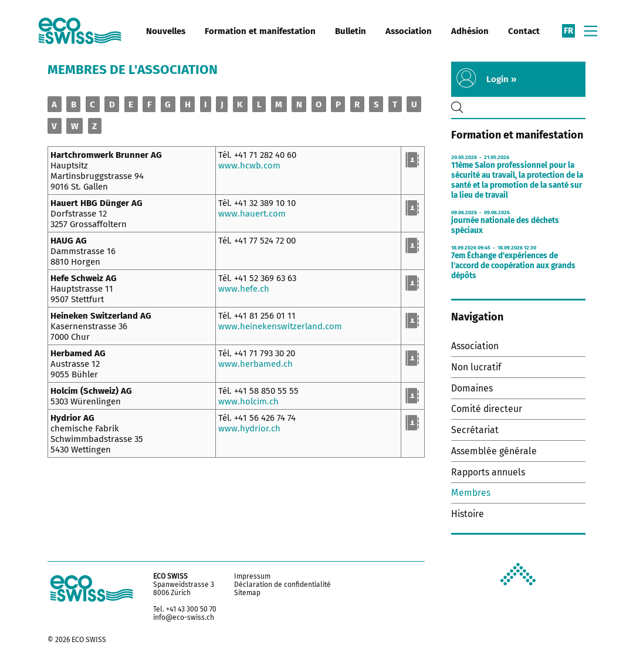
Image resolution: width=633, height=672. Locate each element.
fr (568, 31)
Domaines (472, 388)
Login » (501, 79)
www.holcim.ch (248, 401)
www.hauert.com (252, 214)
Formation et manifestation (260, 31)
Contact (524, 31)
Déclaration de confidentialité (282, 585)
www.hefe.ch (244, 289)
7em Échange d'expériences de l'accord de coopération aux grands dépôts (513, 266)
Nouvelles (166, 31)
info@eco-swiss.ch (184, 617)
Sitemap (247, 593)
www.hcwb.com (249, 166)
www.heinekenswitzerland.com (280, 326)
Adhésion (470, 31)
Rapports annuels (488, 472)
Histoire (468, 514)
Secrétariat (475, 430)
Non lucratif (476, 367)
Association (409, 31)
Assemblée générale (494, 451)
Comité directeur (487, 409)
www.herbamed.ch (255, 364)
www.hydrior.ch (249, 428)
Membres (471, 493)
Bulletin (351, 31)
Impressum (252, 576)
